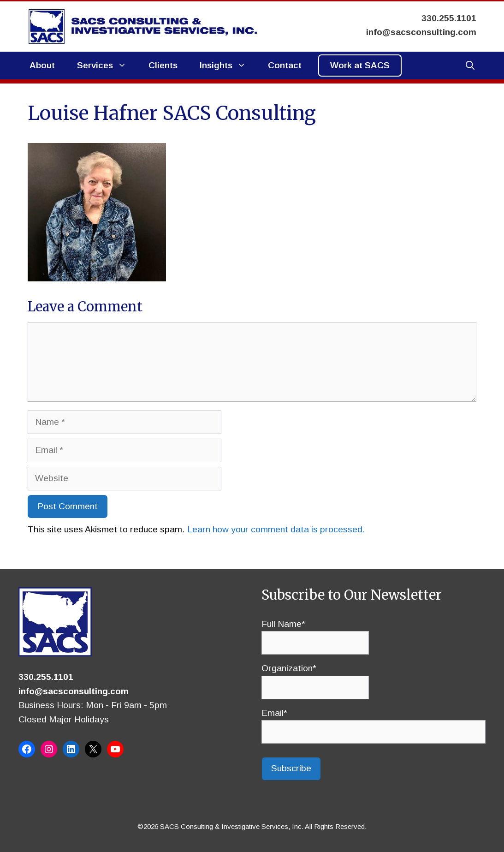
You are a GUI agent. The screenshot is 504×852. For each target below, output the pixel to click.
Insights (228, 66)
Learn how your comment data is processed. (276, 529)
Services (107, 66)
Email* (374, 722)
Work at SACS (360, 65)
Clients (163, 65)
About (42, 65)
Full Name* (315, 633)
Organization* (315, 678)
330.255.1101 (46, 677)
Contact (285, 65)
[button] (470, 66)
